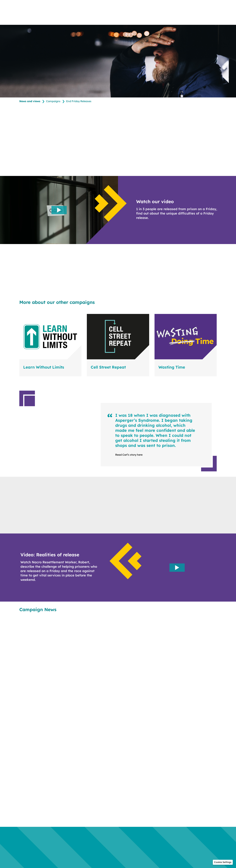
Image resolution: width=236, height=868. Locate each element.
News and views (30, 101)
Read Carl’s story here (129, 455)
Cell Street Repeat (108, 367)
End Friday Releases (79, 101)
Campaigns (53, 101)
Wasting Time (172, 367)
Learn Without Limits (44, 367)
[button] (223, 862)
